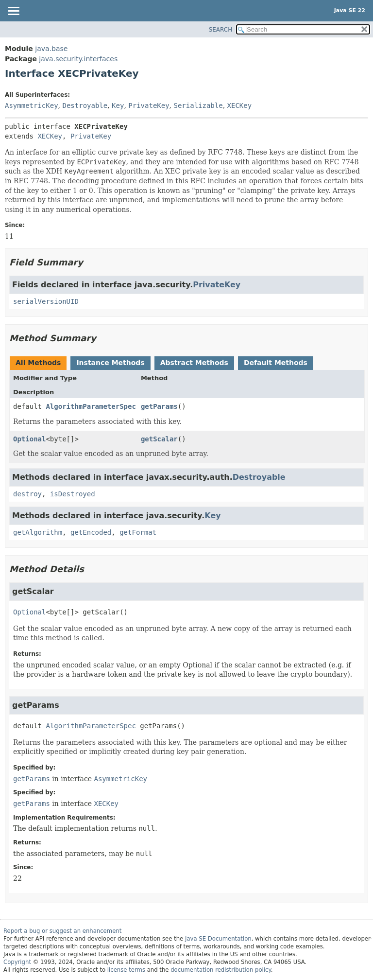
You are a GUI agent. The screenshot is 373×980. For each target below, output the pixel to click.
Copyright (17, 962)
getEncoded (91, 532)
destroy (27, 494)
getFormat (138, 532)
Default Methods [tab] (276, 363)
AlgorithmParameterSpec (91, 406)
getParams (159, 406)
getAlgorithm (38, 532)
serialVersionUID (46, 301)
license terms (126, 970)
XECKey (240, 105)
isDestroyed (73, 494)
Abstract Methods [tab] (194, 363)
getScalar (159, 439)
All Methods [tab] (38, 363)
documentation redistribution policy (220, 970)
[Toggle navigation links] (13, 12)
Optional (29, 439)
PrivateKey (149, 105)
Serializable (198, 105)
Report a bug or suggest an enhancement (62, 931)
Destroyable (85, 105)
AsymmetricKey (32, 105)
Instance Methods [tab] (110, 363)
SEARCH (221, 30)
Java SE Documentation (218, 939)
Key (118, 105)
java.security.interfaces (78, 59)
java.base (51, 49)
